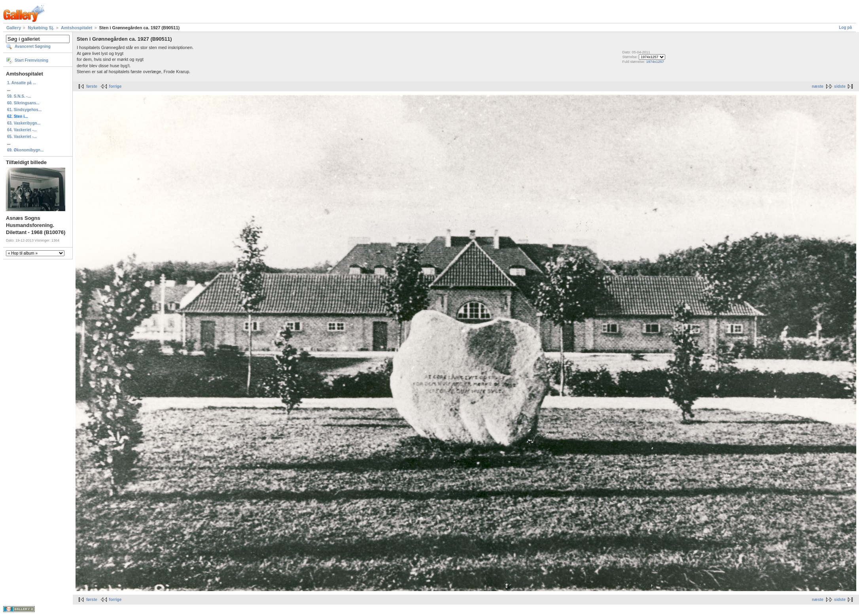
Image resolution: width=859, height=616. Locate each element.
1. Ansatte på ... (22, 83)
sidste (840, 86)
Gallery (14, 28)
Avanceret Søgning (33, 46)
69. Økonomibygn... (25, 150)
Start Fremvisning (31, 60)
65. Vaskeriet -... (22, 137)
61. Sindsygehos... (24, 110)
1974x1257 (655, 62)
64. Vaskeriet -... (22, 130)
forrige (115, 86)
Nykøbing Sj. (41, 28)
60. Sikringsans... (23, 103)
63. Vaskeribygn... (24, 123)
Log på (845, 27)
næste (818, 86)
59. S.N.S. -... (19, 96)
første (92, 86)
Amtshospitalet (77, 28)
